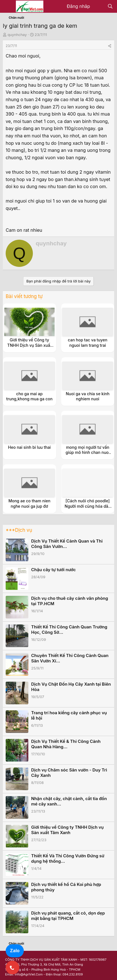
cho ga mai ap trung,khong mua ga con (29, 396)
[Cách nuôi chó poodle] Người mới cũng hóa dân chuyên (88, 506)
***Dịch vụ (19, 530)
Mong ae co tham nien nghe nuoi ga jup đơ (29, 503)
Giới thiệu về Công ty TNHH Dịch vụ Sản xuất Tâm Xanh (29, 345)
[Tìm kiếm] (110, 7)
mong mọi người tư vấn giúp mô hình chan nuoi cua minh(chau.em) (88, 452)
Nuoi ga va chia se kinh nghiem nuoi (88, 396)
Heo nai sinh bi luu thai (29, 447)
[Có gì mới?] (99, 7)
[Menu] (8, 7)
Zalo (15, 951)
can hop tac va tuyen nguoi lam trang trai (88, 342)
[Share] (110, 46)
